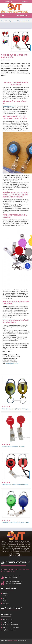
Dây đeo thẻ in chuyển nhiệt (10, 625)
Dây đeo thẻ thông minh (9, 630)
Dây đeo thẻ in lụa (8, 620)
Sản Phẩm (6, 596)
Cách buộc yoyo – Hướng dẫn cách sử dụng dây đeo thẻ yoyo (16, 484)
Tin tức (5, 598)
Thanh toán (6, 604)
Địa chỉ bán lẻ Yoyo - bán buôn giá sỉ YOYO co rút (15, 522)
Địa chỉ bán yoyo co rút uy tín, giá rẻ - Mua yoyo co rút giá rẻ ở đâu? (16, 409)
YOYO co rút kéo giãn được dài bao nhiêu (13, 447)
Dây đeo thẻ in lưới (8, 622)
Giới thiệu (5, 593)
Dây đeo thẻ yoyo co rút (9, 106)
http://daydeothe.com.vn (12, 363)
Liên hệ (5, 601)
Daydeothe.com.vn (23, 16)
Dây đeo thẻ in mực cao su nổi (11, 627)
